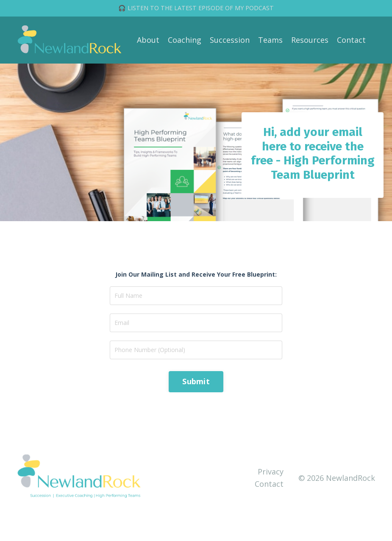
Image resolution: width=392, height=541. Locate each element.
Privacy (271, 472)
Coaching (185, 40)
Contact (351, 40)
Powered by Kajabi (349, 519)
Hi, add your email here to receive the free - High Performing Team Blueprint (313, 153)
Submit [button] (196, 381)
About (148, 40)
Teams (270, 40)
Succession (230, 40)
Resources (310, 40)
